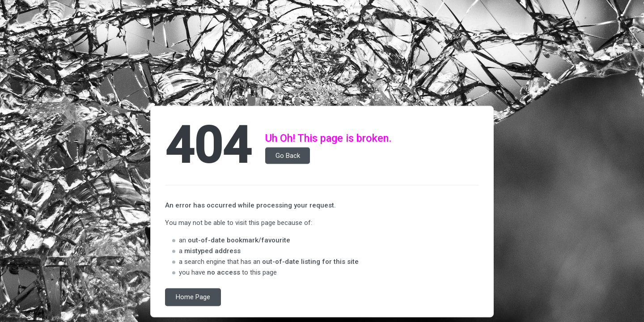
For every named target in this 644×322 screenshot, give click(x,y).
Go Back (288, 156)
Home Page (193, 297)
